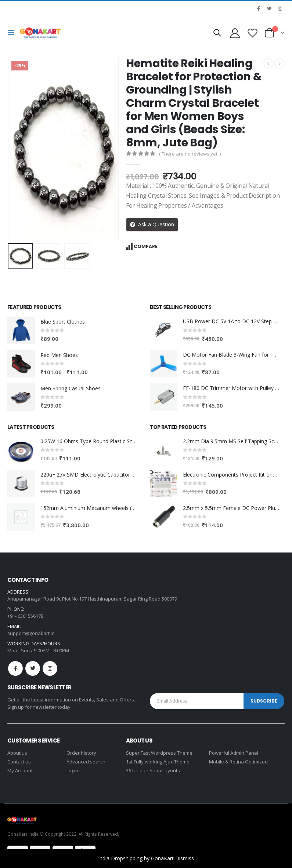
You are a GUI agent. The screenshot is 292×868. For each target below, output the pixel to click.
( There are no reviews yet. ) (190, 154)
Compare (146, 246)
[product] (21, 330)
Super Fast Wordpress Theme (159, 753)
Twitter (33, 668)
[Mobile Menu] (13, 33)
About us (17, 753)
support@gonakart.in (31, 633)
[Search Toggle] (217, 33)
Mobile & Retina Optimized (238, 762)
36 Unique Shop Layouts (153, 770)
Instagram (50, 668)
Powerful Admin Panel (234, 753)
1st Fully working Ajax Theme (158, 762)
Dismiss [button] (185, 858)
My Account (20, 770)
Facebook (15, 668)
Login (72, 770)
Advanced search (86, 762)
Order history (81, 753)
